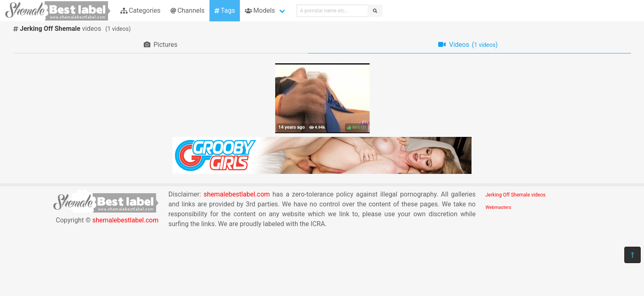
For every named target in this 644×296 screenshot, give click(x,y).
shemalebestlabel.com (125, 220)
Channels (187, 10)
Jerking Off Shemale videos (515, 195)
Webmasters (498, 207)
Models (260, 10)
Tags (225, 10)
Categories (140, 10)
